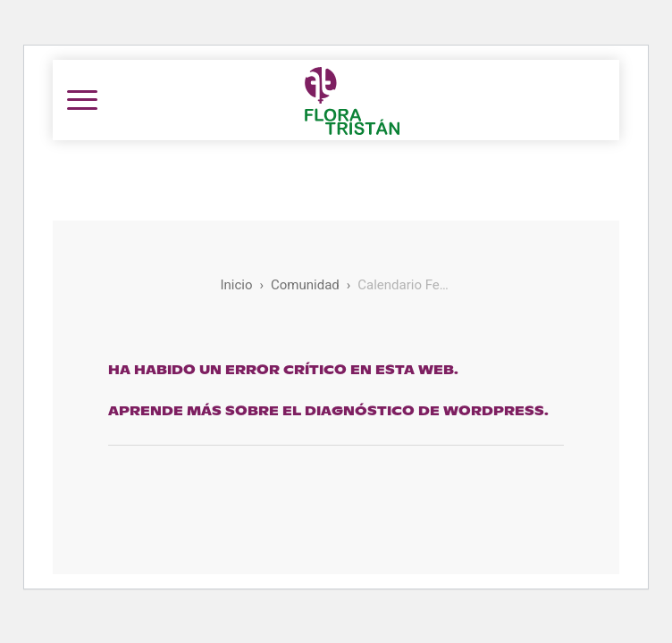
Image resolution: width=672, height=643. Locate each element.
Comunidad (305, 285)
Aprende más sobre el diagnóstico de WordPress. (328, 411)
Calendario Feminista (404, 285)
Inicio (236, 285)
